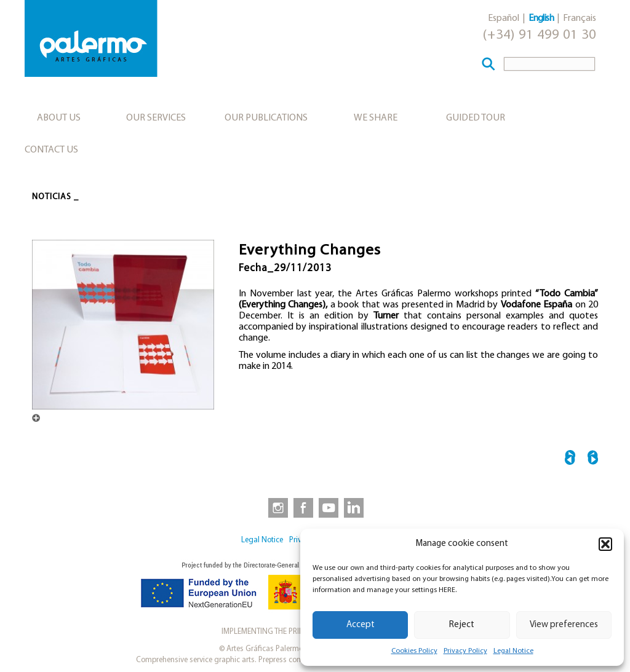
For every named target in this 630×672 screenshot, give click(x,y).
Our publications (266, 118)
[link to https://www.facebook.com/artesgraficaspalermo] (302, 507)
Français (580, 18)
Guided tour (476, 118)
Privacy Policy (465, 651)
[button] (605, 544)
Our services (156, 118)
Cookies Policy (414, 651)
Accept (361, 625)
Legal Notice (513, 651)
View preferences (564, 625)
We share (376, 118)
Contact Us (51, 150)
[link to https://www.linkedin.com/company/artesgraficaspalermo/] (355, 507)
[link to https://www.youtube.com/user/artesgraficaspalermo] (329, 507)
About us (59, 118)
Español (504, 18)
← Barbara (570, 460)
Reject (462, 625)
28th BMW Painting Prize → (593, 460)
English (541, 18)
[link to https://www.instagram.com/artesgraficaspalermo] (276, 507)
